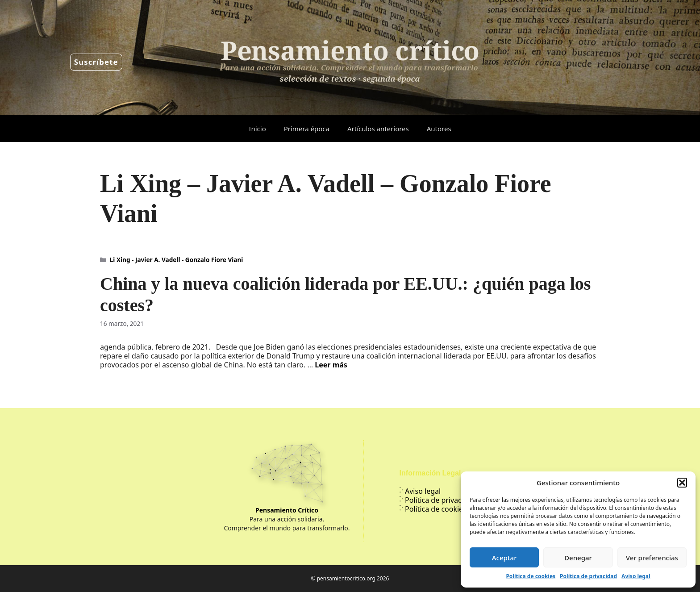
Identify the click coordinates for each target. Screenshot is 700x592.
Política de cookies (531, 576)
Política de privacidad (588, 576)
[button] (682, 483)
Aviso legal (636, 576)
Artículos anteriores (378, 129)
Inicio (257, 129)
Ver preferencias (652, 558)
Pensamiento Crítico (287, 510)
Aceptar (504, 558)
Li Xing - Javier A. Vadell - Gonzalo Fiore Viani (177, 260)
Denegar (578, 558)
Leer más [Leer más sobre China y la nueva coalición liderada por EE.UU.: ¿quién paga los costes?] (331, 365)
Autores (439, 129)
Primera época (307, 129)
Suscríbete (96, 62)
